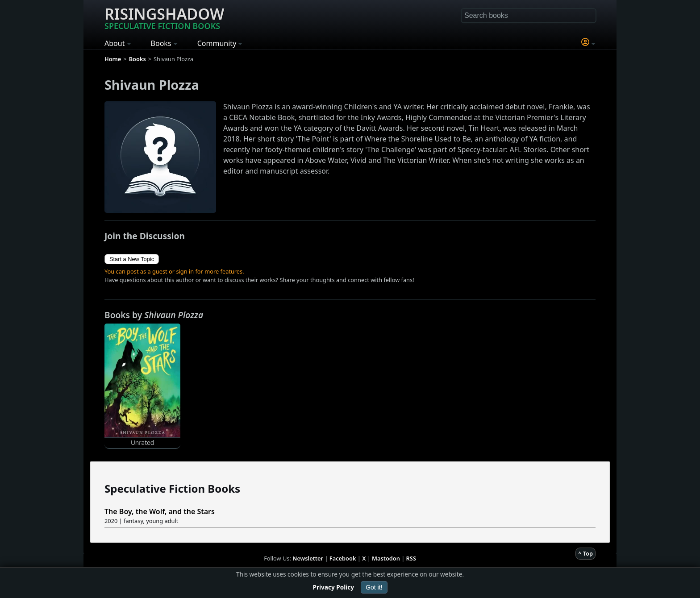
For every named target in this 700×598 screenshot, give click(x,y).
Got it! (374, 587)
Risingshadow (164, 17)
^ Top (585, 553)
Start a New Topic (132, 259)
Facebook (343, 558)
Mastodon (386, 558)
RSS (411, 558)
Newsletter (308, 558)
